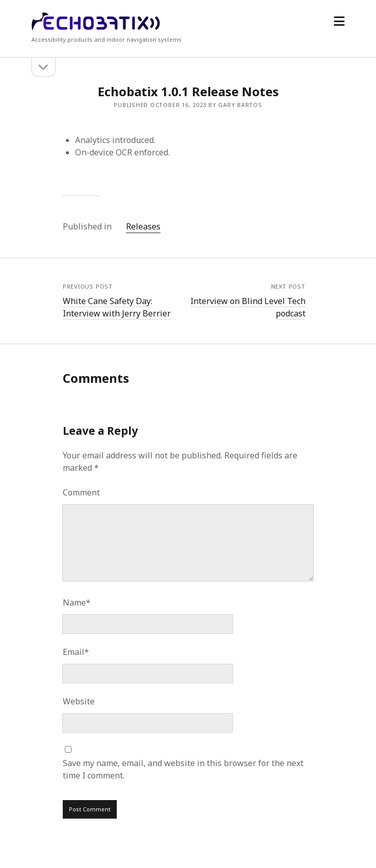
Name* (77, 603)
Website (79, 701)
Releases (143, 226)
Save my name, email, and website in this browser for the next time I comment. (183, 769)
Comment (81, 492)
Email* (76, 652)
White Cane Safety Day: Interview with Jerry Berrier (117, 307)
